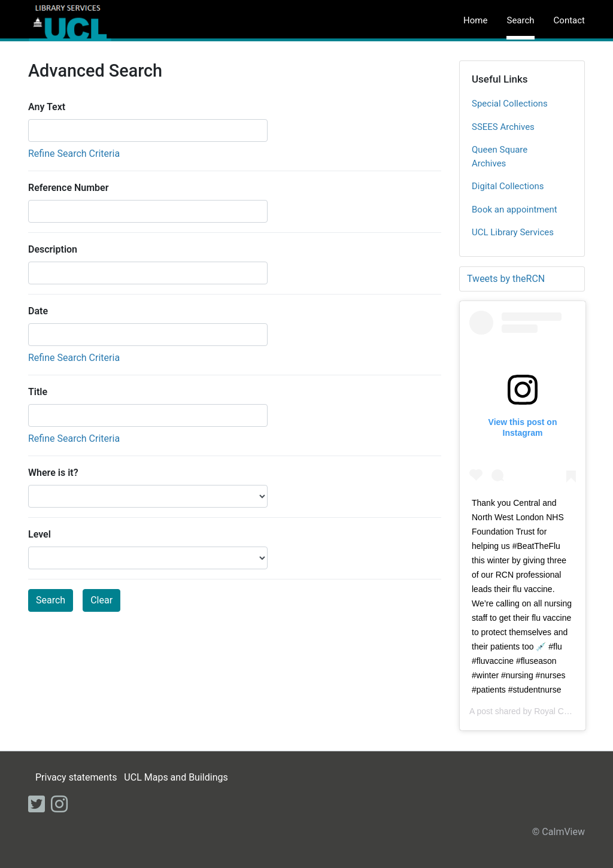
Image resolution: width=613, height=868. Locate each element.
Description (53, 249)
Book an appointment (515, 210)
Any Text (47, 107)
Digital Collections (508, 186)
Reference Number (68, 188)
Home (475, 20)
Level (40, 534)
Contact (569, 20)
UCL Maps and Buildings (176, 777)
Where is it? (53, 473)
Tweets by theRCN (506, 279)
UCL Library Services (513, 232)
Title (38, 392)
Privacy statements (76, 777)
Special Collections (510, 104)
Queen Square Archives (500, 157)
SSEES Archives (503, 127)
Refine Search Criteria (74, 154)
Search (520, 20)
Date (38, 311)
